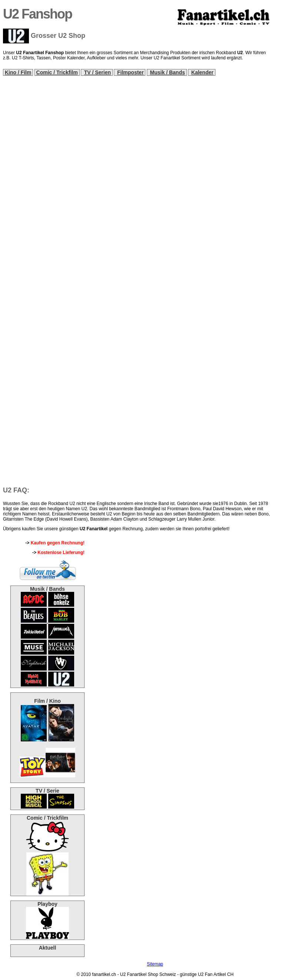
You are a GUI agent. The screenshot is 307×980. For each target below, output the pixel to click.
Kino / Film (18, 72)
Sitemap (155, 964)
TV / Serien (98, 72)
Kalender (202, 72)
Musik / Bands (168, 72)
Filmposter (131, 72)
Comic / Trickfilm (57, 72)
